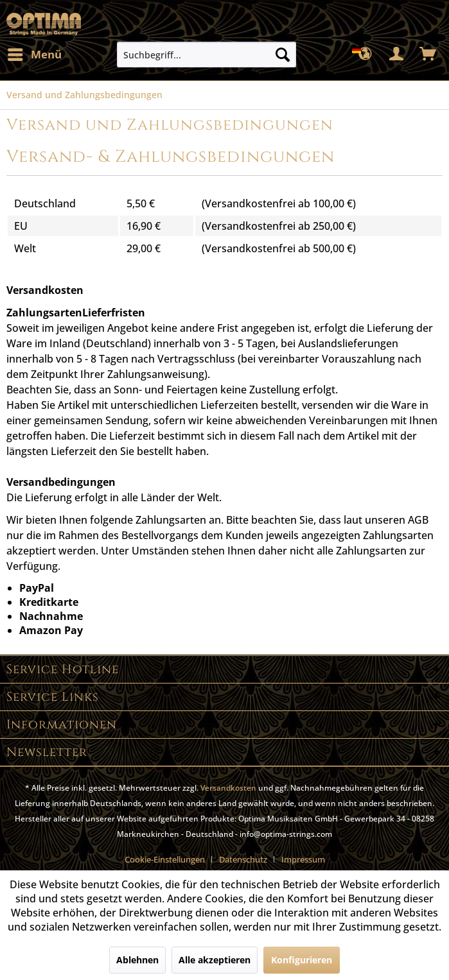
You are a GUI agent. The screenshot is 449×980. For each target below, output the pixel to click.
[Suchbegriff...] (207, 55)
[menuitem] (34, 55)
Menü (35, 53)
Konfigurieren (302, 960)
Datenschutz (243, 859)
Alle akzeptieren (215, 960)
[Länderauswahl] (365, 55)
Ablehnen (137, 960)
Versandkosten (228, 788)
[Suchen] (283, 55)
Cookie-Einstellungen (165, 859)
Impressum (303, 859)
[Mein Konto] (397, 55)
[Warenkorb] (428, 55)
